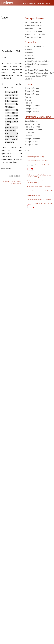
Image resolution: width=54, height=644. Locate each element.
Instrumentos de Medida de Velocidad (39, 199)
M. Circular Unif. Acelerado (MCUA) (39, 73)
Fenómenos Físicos (33, 22)
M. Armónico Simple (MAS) (36, 76)
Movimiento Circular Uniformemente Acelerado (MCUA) (38, 182)
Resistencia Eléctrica (33, 130)
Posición (28, 49)
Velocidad (29, 52)
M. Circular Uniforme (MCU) (36, 70)
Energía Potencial (32, 112)
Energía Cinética (32, 109)
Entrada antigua (16, 183)
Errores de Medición (33, 37)
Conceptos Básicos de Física (44, 203)
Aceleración (30, 55)
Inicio (19, 181)
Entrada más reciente (9, 181)
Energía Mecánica (32, 106)
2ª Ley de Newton (32, 91)
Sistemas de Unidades (34, 31)
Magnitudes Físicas (33, 28)
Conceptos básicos (34, 18)
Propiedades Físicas (33, 25)
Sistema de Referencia (42, 165)
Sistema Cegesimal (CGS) (35, 157)
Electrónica (29, 133)
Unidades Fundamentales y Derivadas (39, 187)
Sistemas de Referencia (35, 46)
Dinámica (29, 84)
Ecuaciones (30, 79)
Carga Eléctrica (31, 121)
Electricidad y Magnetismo (38, 117)
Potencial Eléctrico (32, 127)
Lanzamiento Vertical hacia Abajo (37, 161)
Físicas (7, 3)
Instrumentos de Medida (35, 34)
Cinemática (30, 42)
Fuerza (28, 97)
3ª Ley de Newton (32, 94)
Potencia (28, 103)
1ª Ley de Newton (32, 88)
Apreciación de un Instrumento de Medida (40, 191)
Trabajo (28, 100)
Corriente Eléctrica (32, 124)
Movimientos (30, 58)
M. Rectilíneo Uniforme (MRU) (37, 61)
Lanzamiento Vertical (33, 195)
